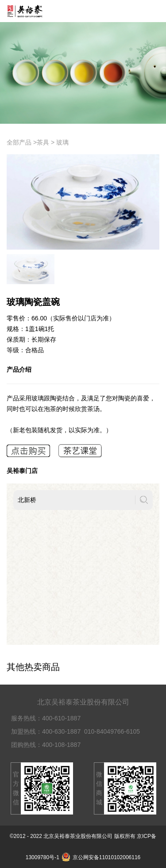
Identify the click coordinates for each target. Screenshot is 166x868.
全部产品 (19, 142)
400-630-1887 (61, 731)
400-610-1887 (61, 718)
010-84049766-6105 (112, 731)
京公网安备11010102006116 (101, 857)
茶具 (43, 142)
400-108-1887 (61, 745)
